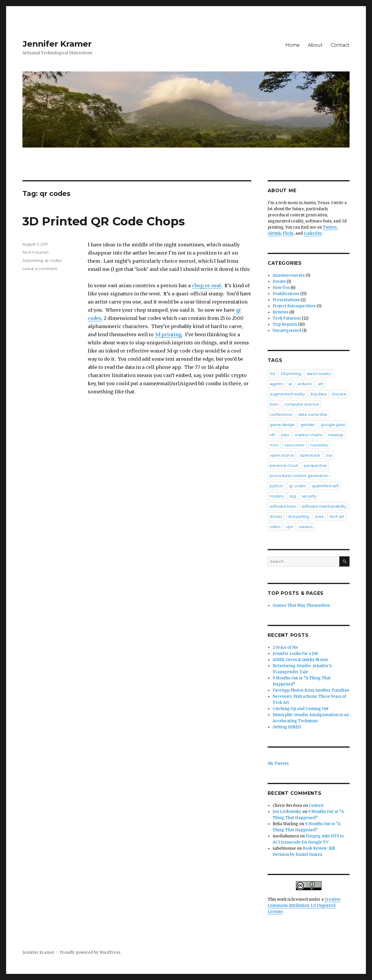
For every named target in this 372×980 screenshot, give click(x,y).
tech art (337, 516)
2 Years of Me (285, 647)
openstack (310, 455)
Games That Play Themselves (301, 605)
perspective (315, 465)
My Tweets (278, 764)
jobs (285, 435)
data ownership (313, 414)
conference (281, 414)
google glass (333, 425)
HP (272, 435)
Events (279, 282)
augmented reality (287, 394)
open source (282, 455)
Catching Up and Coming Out (301, 709)
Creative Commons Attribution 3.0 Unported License (304, 906)
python (276, 486)
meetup (336, 435)
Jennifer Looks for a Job (295, 654)
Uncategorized (287, 331)
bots (274, 404)
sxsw (319, 516)
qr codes (53, 260)
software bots (283, 506)
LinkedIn (313, 233)
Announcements (289, 275)
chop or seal (206, 285)
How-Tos (281, 288)
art (321, 384)
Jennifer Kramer (57, 44)
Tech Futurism (36, 252)
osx (329, 455)
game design (282, 425)
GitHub (274, 233)
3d (272, 374)
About (315, 45)
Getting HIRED (287, 727)
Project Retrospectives (294, 306)
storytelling (299, 516)
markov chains (308, 435)
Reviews (280, 312)
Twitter (330, 227)
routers (277, 496)
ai (290, 384)
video (275, 527)
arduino (305, 384)
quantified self (325, 486)
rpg (293, 496)
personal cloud (284, 465)
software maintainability (324, 506)
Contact (340, 45)
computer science (301, 404)
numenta (319, 445)
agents (276, 384)
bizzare (339, 394)
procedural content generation (299, 476)
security (309, 496)
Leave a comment (40, 269)
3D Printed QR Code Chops (104, 221)
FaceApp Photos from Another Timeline (311, 690)
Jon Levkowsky (287, 812)
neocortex (295, 445)
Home (293, 45)
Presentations (286, 300)
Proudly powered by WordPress (90, 952)
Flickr (288, 233)
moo (274, 445)
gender (308, 425)
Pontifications (286, 294)
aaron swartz (319, 374)
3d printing (168, 334)
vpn (290, 527)
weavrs (306, 527)
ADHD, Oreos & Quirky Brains (300, 660)
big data (319, 394)
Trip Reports (285, 324)
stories (276, 516)
